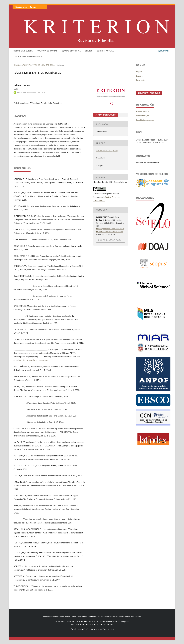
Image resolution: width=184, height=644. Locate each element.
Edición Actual (105, 51)
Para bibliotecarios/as (145, 120)
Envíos (89, 51)
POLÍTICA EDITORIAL (47, 51)
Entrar (33, 7)
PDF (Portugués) (107, 115)
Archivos (27, 65)
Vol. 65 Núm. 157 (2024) (44, 65)
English (139, 72)
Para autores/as (143, 116)
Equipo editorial (71, 51)
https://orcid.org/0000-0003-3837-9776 (31, 92)
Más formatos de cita (110, 240)
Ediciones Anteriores (28, 56)
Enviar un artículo (149, 93)
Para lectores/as (143, 111)
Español (140, 76)
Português (141, 80)
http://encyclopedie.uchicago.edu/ (33, 360)
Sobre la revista (23, 51)
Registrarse (21, 7)
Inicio (17, 65)
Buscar (163, 51)
